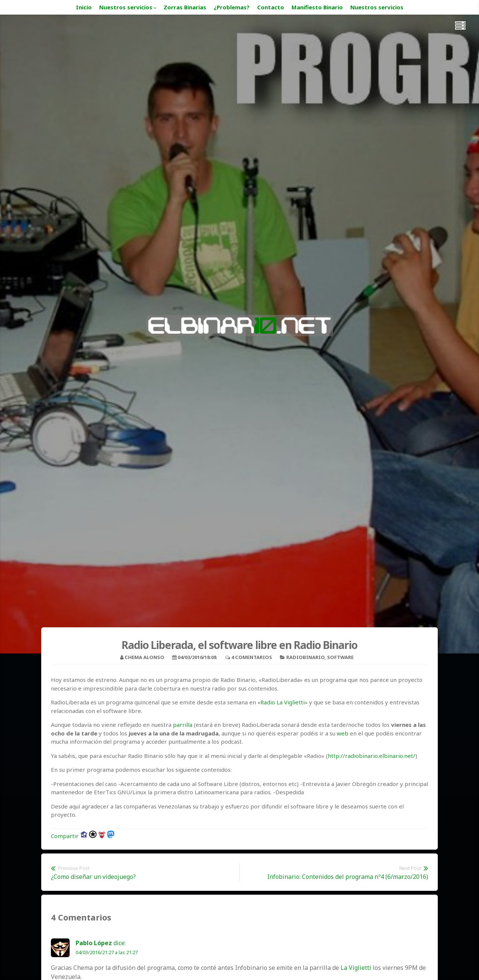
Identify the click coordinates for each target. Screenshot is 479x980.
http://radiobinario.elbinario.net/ (372, 756)
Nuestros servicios (126, 7)
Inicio (84, 7)
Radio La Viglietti (283, 702)
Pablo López (94, 943)
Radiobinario (305, 657)
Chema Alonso (144, 657)
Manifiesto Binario (317, 7)
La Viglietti (356, 968)
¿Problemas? (232, 7)
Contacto (271, 7)
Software (340, 657)
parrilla (183, 725)
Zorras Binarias (185, 7)
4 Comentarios (252, 657)
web (343, 733)
